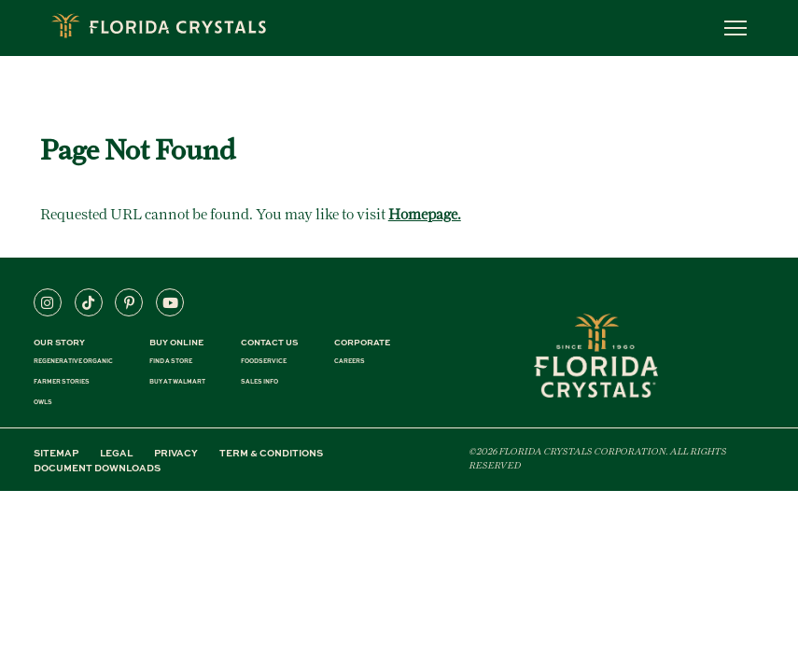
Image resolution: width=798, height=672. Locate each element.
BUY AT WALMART (177, 382)
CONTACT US (269, 342)
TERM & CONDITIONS (271, 453)
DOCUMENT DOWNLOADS (97, 468)
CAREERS (350, 361)
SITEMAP (56, 453)
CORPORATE (362, 342)
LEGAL (116, 453)
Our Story (59, 342)
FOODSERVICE (264, 361)
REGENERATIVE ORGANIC (73, 361)
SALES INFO (259, 382)
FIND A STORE (171, 361)
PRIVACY (176, 453)
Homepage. (425, 214)
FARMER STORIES (62, 382)
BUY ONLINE (176, 342)
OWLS (43, 402)
